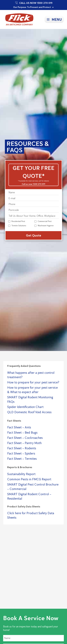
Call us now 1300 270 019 (33, 184)
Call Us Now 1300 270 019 (33, 3)
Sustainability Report (21, 474)
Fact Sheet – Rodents (22, 448)
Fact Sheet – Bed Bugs (22, 432)
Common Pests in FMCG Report (29, 479)
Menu (57, 20)
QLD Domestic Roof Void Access (29, 412)
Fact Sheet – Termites (22, 459)
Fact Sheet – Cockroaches (25, 438)
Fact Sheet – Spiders (21, 453)
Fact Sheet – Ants (19, 427)
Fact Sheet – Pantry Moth (24, 443)
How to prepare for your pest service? (33, 382)
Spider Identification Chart (25, 407)
